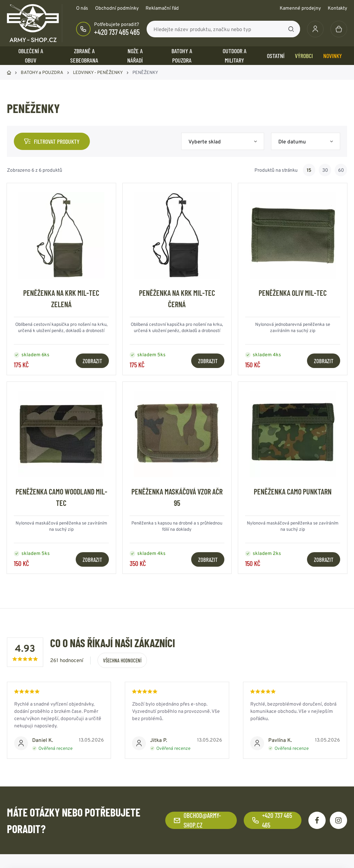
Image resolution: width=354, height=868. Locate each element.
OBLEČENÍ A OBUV (31, 55)
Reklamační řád (162, 8)
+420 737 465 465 (117, 32)
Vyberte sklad (205, 141)
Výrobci (304, 56)
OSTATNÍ (276, 56)
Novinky (333, 56)
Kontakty (337, 8)
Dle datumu (292, 141)
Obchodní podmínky (117, 8)
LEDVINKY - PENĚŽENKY (98, 72)
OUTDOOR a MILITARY (235, 55)
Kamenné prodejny (300, 8)
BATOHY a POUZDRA (182, 55)
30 (325, 170)
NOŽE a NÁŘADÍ (135, 55)
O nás (82, 8)
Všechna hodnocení (122, 660)
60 (341, 170)
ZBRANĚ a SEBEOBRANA (84, 55)
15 (309, 170)
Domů (9, 73)
